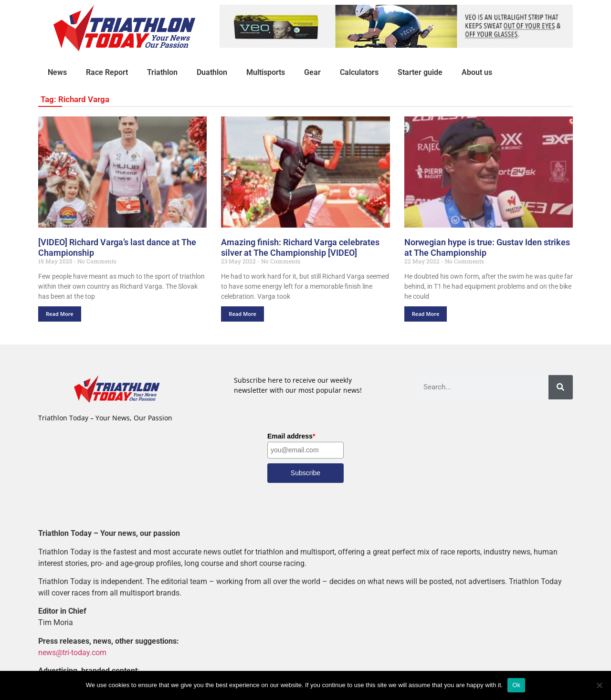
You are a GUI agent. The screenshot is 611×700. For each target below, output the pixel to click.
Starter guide (420, 72)
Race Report (107, 72)
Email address (291, 436)
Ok (516, 685)
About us (477, 72)
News (57, 72)
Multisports (266, 72)
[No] (599, 685)
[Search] (561, 387)
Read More (60, 314)
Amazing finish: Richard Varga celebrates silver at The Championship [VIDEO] (300, 247)
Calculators (359, 72)
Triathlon (162, 72)
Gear (312, 72)
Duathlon (212, 72)
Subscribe (305, 473)
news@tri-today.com (72, 653)
